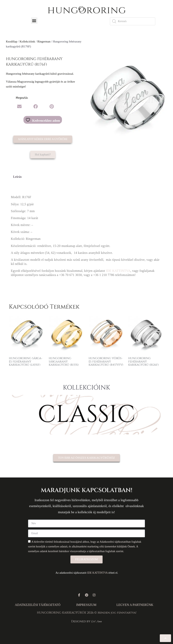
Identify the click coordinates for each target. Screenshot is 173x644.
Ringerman (44, 41)
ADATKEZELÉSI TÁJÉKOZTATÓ (38, 605)
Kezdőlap (12, 41)
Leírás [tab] (17, 177)
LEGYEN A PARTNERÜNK (135, 605)
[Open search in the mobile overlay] (133, 21)
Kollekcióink (27, 41)
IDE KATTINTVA (118, 271)
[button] (34, 21)
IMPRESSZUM (86, 605)
